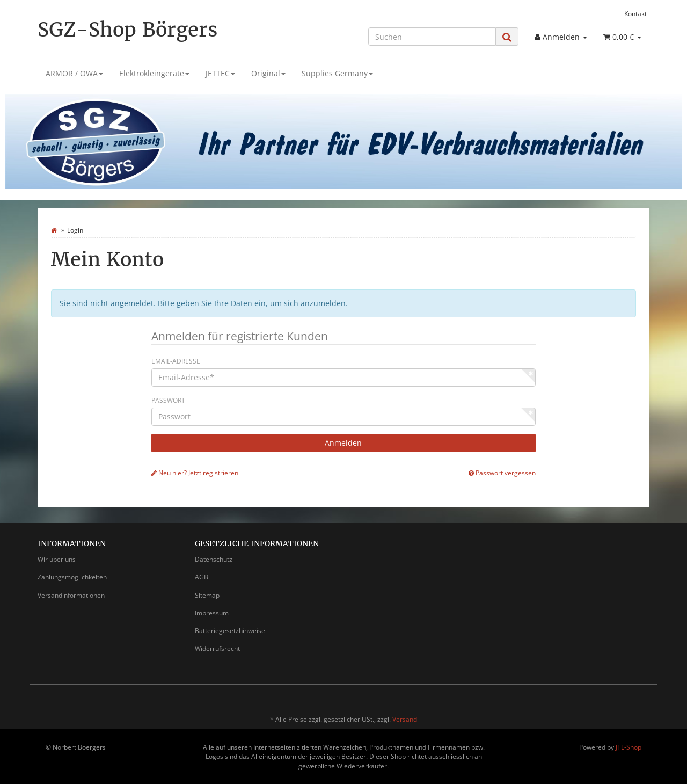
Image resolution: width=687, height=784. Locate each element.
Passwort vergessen (502, 473)
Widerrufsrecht (217, 648)
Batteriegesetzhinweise (230, 631)
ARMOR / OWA (74, 73)
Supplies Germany (337, 73)
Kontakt (635, 13)
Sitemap (207, 595)
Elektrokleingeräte (154, 73)
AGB (202, 577)
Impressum (212, 613)
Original (268, 73)
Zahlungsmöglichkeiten (72, 577)
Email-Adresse (176, 361)
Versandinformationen (71, 595)
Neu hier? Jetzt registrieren (195, 473)
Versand (405, 719)
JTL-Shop (628, 747)
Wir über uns (57, 559)
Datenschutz (214, 559)
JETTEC (220, 73)
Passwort (168, 400)
